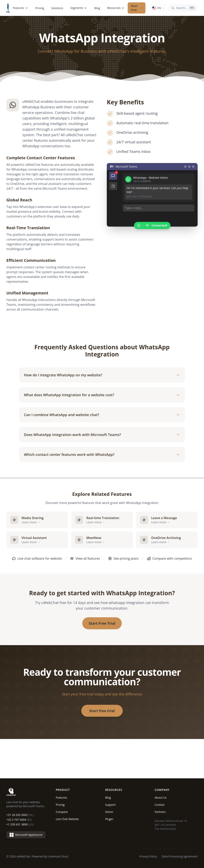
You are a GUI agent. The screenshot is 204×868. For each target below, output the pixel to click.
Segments (79, 8)
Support (110, 805)
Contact (160, 805)
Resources (116, 8)
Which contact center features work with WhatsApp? (102, 454)
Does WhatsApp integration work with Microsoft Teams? (102, 435)
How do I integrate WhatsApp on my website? (102, 375)
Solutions (57, 8)
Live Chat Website (67, 819)
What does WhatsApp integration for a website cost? (102, 395)
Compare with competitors (169, 558)
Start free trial (102, 711)
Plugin (109, 819)
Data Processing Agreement (180, 856)
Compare (62, 812)
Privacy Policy (148, 856)
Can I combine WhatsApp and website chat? (102, 415)
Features (20, 8)
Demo (109, 812)
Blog (97, 8)
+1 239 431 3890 (20, 824)
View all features (85, 558)
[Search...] (183, 8)
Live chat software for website (37, 558)
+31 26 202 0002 (20, 815)
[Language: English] (158, 8)
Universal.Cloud (58, 856)
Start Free (137, 8)
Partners (160, 812)
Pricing (40, 8)
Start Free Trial (102, 623)
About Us (161, 798)
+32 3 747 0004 (19, 820)
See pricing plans (123, 558)
